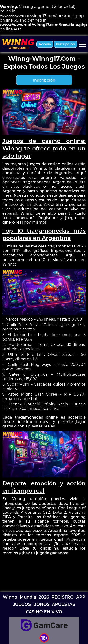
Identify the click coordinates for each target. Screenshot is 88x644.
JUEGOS (22, 604)
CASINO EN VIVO (44, 612)
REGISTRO (63, 597)
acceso (45, 44)
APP (81, 597)
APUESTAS (63, 604)
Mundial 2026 (34, 597)
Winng (10, 597)
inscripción (65, 44)
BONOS (41, 604)
